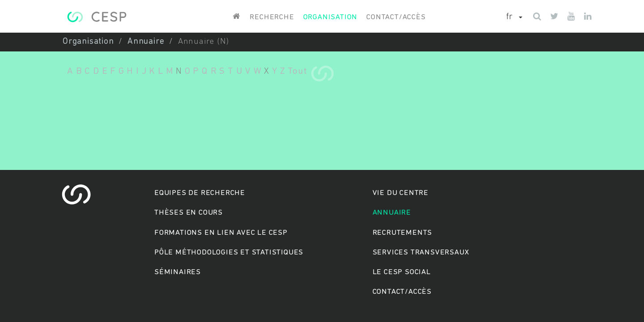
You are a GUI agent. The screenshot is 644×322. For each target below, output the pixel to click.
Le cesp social (402, 272)
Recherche (272, 17)
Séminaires (178, 272)
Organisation (330, 17)
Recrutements (402, 233)
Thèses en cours (189, 213)
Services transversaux (421, 252)
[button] (514, 17)
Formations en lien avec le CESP (221, 233)
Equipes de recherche (200, 193)
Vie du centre (400, 193)
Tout (297, 71)
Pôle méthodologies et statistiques (229, 252)
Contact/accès (396, 17)
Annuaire (146, 42)
